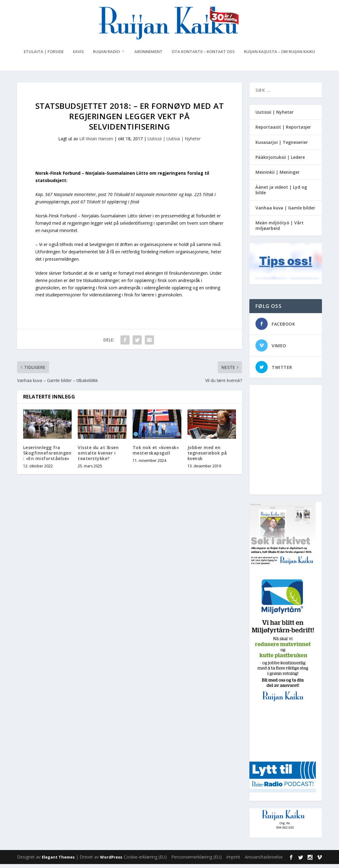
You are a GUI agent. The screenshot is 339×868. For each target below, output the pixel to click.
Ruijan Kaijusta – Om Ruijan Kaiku (280, 56)
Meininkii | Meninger (278, 176)
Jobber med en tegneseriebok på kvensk (207, 457)
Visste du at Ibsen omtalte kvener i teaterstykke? (98, 457)
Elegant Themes (58, 861)
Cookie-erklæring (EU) (145, 861)
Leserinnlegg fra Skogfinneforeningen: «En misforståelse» (47, 457)
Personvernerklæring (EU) (196, 861)
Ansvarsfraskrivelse (264, 861)
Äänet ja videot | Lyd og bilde (281, 194)
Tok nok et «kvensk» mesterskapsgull (156, 454)
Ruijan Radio (106, 56)
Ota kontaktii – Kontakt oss (203, 56)
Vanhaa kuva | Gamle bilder (285, 211)
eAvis (78, 56)
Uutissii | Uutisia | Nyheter (174, 142)
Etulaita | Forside (44, 56)
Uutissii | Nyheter (275, 116)
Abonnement (148, 56)
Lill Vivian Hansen (96, 142)
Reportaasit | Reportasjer (283, 131)
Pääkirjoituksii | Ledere (280, 161)
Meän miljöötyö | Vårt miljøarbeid (280, 229)
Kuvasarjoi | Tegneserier (282, 146)
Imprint (233, 861)
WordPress (111, 861)
